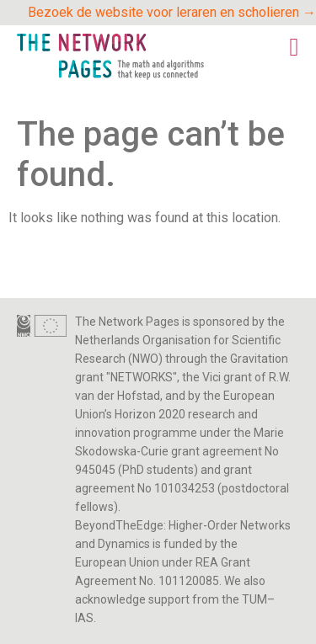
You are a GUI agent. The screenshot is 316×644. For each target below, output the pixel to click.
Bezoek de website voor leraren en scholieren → (172, 12)
